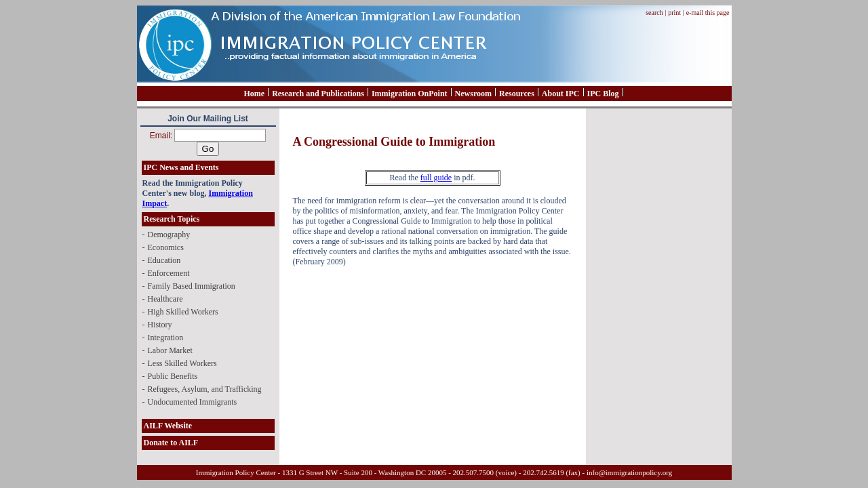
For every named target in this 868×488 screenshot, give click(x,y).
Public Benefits (173, 376)
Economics (166, 247)
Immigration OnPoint (410, 94)
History (160, 325)
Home (254, 94)
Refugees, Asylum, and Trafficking (205, 389)
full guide (436, 178)
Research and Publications (318, 94)
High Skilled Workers (183, 312)
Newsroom (473, 94)
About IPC (561, 94)
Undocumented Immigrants (193, 402)
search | (656, 13)
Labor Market (170, 350)
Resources (517, 94)
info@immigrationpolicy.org (629, 472)
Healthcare (165, 299)
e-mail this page (708, 13)
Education (164, 260)
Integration (166, 338)
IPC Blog (603, 94)
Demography (169, 235)
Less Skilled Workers (182, 363)
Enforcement (169, 273)
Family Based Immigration (192, 286)
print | (676, 13)
